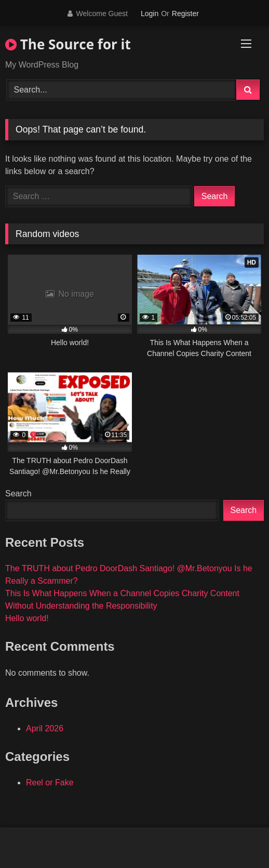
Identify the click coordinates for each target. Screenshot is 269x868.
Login (150, 14)
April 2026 (45, 728)
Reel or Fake (50, 782)
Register (185, 14)
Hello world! (27, 618)
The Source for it (68, 44)
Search (18, 494)
